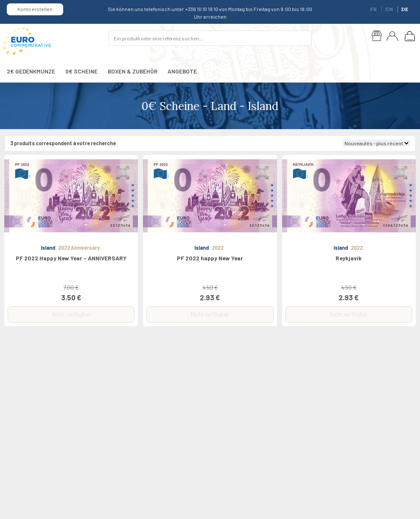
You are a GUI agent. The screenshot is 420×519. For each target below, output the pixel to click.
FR (374, 9)
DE (405, 9)
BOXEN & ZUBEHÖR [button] (133, 71)
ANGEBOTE (182, 71)
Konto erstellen (35, 9)
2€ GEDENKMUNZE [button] (31, 71)
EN (390, 9)
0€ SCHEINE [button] (81, 71)
